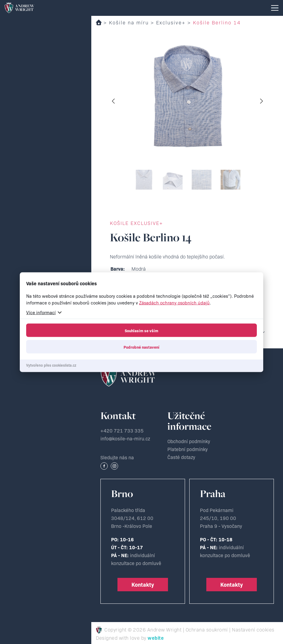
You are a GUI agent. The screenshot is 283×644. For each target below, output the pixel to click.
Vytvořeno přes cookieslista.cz (51, 365)
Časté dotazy (181, 457)
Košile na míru (129, 22)
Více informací (41, 312)
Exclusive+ (171, 22)
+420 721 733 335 (122, 430)
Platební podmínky (188, 449)
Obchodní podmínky (189, 441)
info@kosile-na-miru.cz (125, 438)
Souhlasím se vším (141, 330)
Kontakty (143, 584)
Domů (99, 22)
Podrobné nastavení (141, 347)
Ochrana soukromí (207, 629)
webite (156, 638)
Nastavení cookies (253, 629)
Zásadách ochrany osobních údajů (174, 302)
